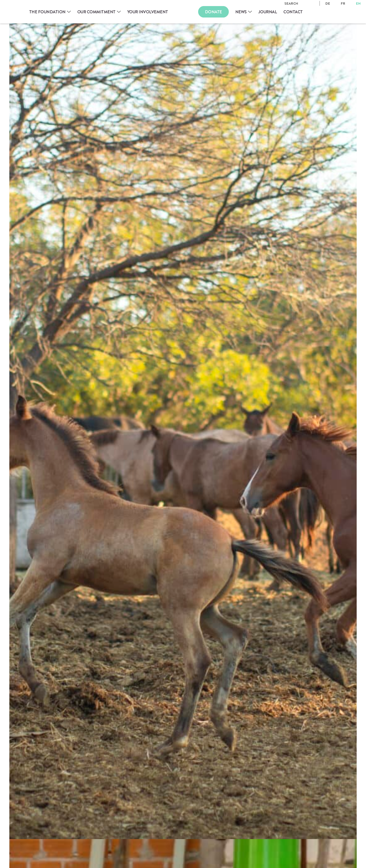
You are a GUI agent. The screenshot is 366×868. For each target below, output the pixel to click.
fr (343, 3)
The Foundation (47, 12)
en (358, 3)
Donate (213, 12)
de (328, 3)
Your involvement (148, 12)
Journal (268, 12)
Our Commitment (96, 12)
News (241, 12)
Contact (293, 12)
